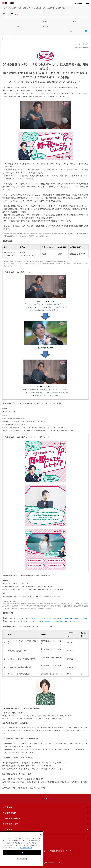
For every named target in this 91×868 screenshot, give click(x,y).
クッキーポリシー (69, 851)
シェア (71, 31)
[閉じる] (41, 835)
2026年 (16, 21)
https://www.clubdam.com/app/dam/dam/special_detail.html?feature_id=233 (56, 618)
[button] (88, 3)
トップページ (5, 8)
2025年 (46, 21)
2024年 (75, 21)
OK (22, 853)
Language (78, 3)
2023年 (16, 26)
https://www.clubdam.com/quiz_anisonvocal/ (57, 621)
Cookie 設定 (22, 859)
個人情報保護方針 (54, 851)
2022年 (46, 26)
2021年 (14, 8)
